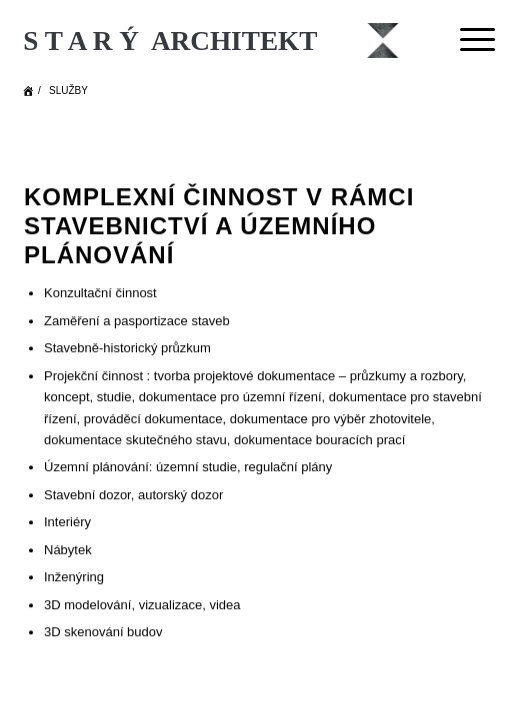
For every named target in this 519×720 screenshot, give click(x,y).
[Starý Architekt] (212, 40)
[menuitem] (467, 40)
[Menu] (467, 40)
